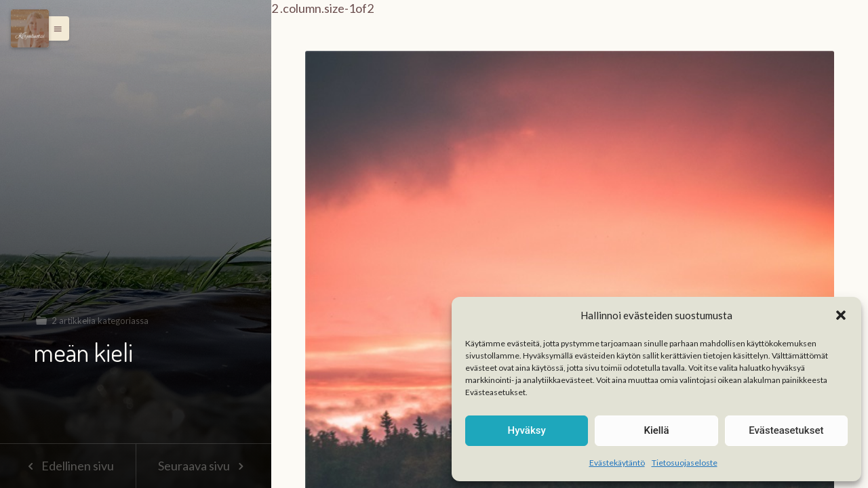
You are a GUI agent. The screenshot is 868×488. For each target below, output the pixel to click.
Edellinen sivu (67, 466)
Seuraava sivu (203, 466)
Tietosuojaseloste (685, 463)
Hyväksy (527, 430)
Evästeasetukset (786, 430)
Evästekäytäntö (617, 463)
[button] (841, 315)
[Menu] (30, 28)
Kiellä (656, 430)
